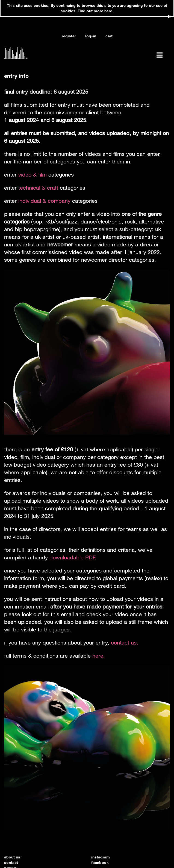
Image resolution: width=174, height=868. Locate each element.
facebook (100, 862)
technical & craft (38, 188)
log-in (91, 36)
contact (11, 862)
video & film (33, 175)
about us (12, 857)
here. (99, 656)
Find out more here (95, 11)
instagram (101, 857)
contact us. (125, 642)
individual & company (44, 201)
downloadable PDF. (73, 557)
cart (109, 36)
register (69, 36)
